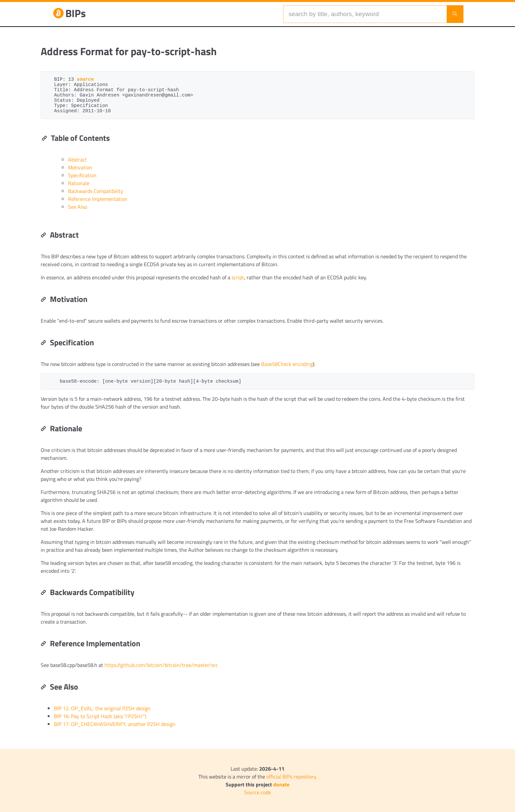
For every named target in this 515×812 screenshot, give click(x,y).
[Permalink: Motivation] (43, 300)
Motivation (80, 167)
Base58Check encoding (287, 364)
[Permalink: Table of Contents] (44, 139)
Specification (82, 175)
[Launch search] (455, 14)
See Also (78, 207)
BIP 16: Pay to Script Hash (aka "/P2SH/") (100, 716)
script (238, 277)
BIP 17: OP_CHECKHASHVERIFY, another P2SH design (115, 724)
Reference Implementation (98, 199)
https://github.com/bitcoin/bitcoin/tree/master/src (161, 665)
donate (281, 784)
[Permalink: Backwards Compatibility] (43, 593)
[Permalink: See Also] (43, 688)
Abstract (78, 160)
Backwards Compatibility (96, 191)
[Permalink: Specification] (43, 343)
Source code (257, 792)
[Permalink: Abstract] (43, 236)
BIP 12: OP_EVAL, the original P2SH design (102, 708)
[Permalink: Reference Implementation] (43, 644)
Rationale (79, 183)
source (85, 79)
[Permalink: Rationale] (43, 429)
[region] (257, 400)
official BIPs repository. (292, 777)
